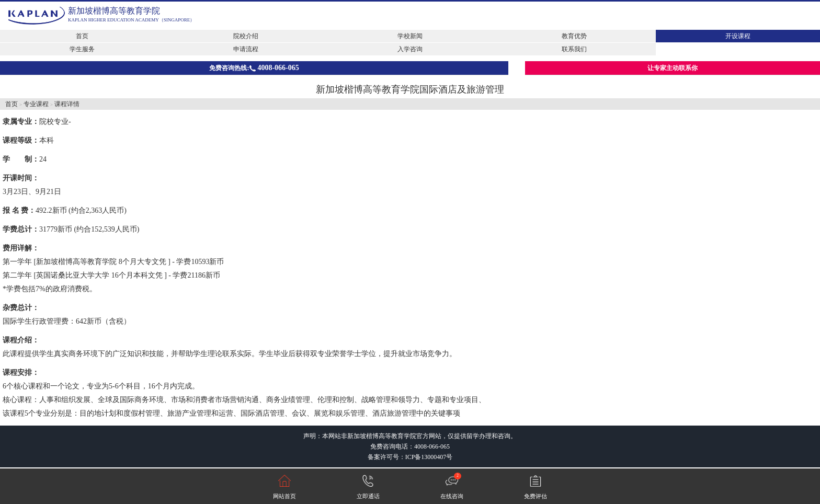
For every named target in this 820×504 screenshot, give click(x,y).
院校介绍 (246, 36)
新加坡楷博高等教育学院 (114, 11)
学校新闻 (410, 36)
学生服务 (82, 49)
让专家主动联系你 (673, 68)
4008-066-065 (432, 446)
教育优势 (574, 36)
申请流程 (246, 49)
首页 (82, 36)
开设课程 (738, 36)
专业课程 (36, 104)
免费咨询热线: (254, 68)
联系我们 (574, 49)
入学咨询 (410, 49)
